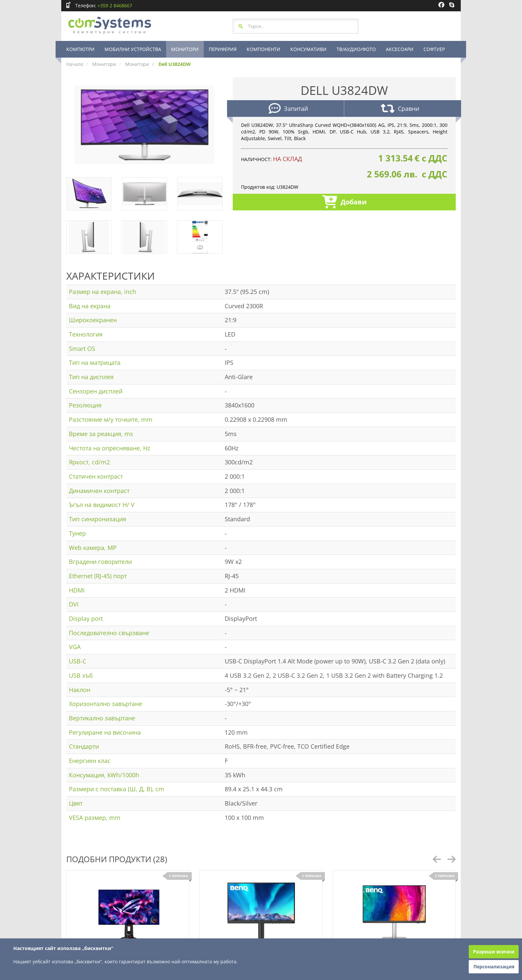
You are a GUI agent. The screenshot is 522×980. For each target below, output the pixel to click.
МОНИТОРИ (185, 49)
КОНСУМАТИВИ (308, 49)
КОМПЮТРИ (80, 49)
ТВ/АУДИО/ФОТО (356, 49)
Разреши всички (494, 952)
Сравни (400, 109)
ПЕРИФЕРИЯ (223, 49)
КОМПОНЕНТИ (263, 49)
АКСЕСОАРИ (400, 49)
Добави (344, 203)
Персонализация (494, 967)
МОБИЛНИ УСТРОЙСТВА (133, 49)
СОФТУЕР (434, 49)
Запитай (288, 109)
